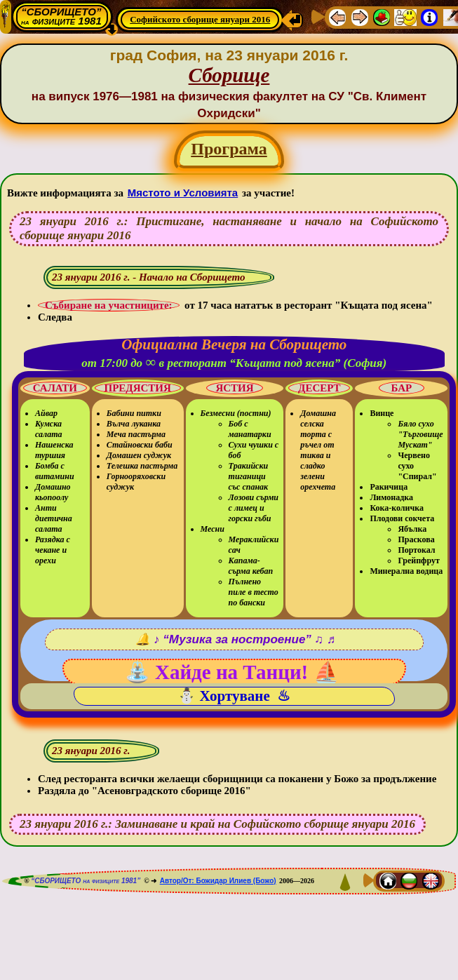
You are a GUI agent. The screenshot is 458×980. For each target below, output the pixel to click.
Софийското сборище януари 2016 (200, 19)
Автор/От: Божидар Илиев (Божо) (218, 881)
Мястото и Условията (183, 193)
